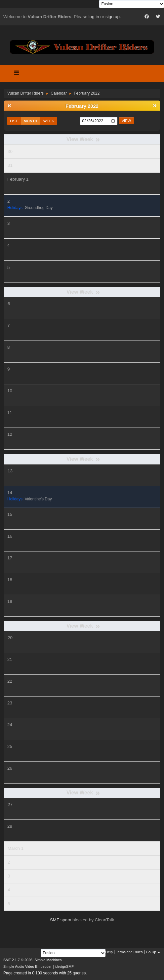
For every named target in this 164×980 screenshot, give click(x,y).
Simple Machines (48, 960)
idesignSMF (64, 966)
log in (94, 17)
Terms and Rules (129, 952)
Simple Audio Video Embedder (27, 966)
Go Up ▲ (153, 952)
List (14, 121)
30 (10, 151)
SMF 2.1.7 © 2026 (18, 960)
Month (31, 121)
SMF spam (61, 920)
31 (10, 165)
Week (49, 121)
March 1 (16, 848)
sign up (113, 17)
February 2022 (82, 106)
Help (109, 952)
